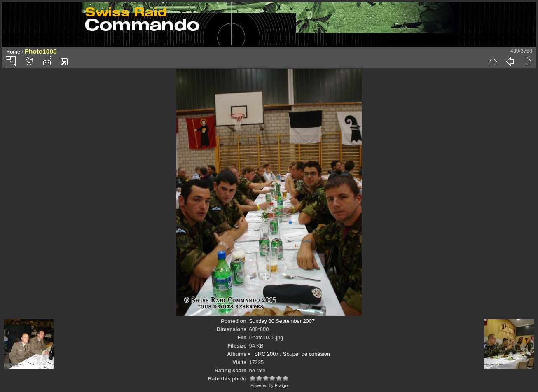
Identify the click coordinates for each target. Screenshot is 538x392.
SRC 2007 (266, 354)
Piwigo (281, 385)
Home (13, 52)
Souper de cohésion (306, 354)
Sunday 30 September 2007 (282, 321)
